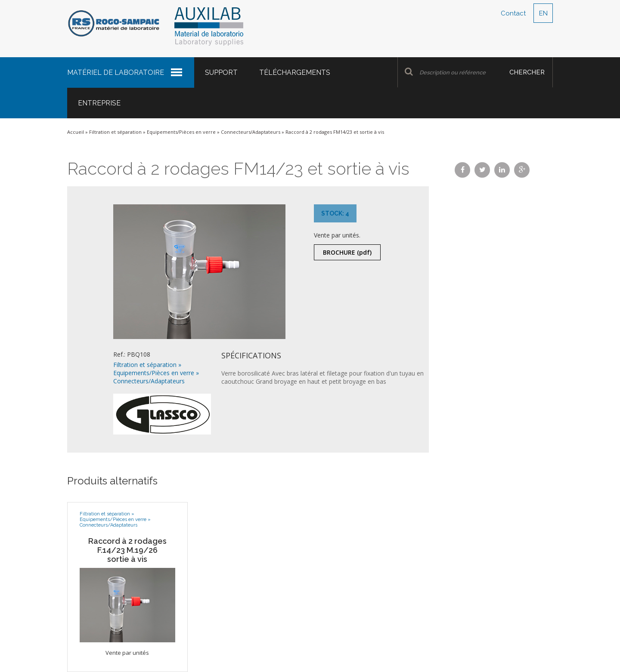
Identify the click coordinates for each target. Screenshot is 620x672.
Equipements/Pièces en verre (181, 132)
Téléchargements (295, 72)
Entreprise (99, 103)
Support (221, 72)
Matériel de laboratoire (116, 72)
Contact (513, 13)
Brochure (347, 252)
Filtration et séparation (115, 132)
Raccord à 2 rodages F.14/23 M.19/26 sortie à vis (127, 550)
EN (543, 13)
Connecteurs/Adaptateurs (251, 132)
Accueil (76, 132)
